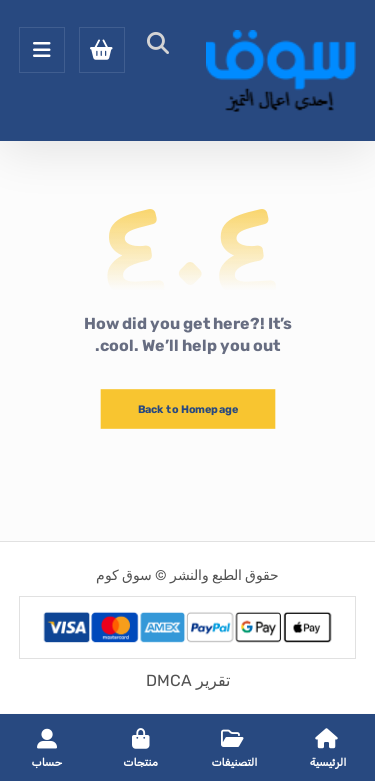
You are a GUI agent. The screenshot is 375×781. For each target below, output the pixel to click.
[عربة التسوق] (102, 48)
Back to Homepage (187, 409)
